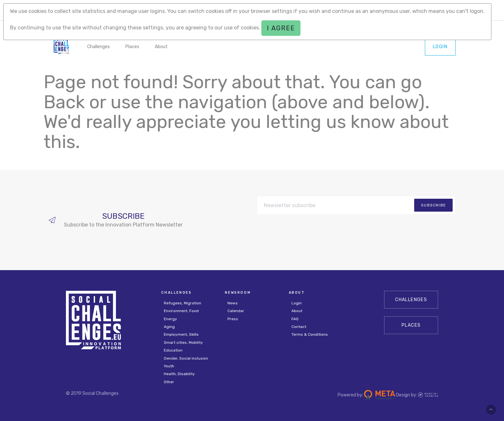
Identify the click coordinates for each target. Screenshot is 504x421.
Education (173, 350)
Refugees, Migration (183, 303)
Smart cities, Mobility (183, 342)
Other (169, 382)
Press (233, 319)
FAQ (295, 319)
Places (132, 47)
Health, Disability (179, 374)
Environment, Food (181, 311)
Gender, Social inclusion (186, 358)
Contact (299, 327)
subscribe (433, 205)
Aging (169, 327)
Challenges (99, 47)
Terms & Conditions (310, 334)
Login (440, 47)
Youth (169, 366)
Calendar (236, 311)
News (233, 303)
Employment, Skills (181, 334)
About (161, 47)
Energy (170, 319)
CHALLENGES (411, 300)
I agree (281, 28)
